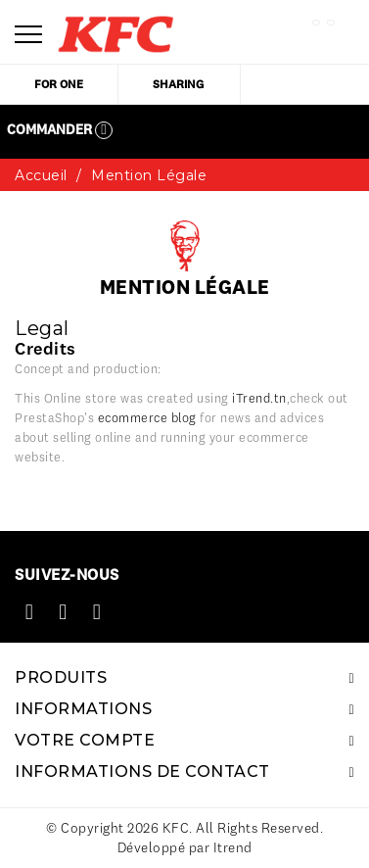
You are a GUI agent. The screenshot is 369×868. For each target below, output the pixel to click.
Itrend (233, 847)
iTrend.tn (259, 398)
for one (59, 84)
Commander (60, 130)
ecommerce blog (147, 417)
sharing (178, 84)
